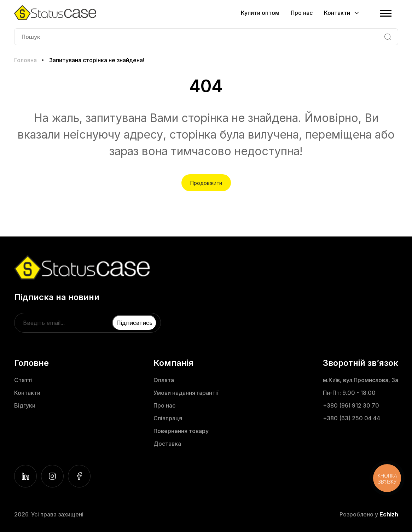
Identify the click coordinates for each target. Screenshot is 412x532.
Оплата (164, 380)
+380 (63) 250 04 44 (352, 418)
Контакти (27, 393)
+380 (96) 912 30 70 (351, 405)
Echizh (389, 514)
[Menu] (386, 13)
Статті (23, 380)
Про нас (302, 13)
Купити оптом (260, 13)
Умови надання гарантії (186, 393)
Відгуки (25, 405)
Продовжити (206, 183)
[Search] (388, 37)
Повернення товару (181, 431)
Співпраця (168, 418)
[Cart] (371, 13)
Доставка (167, 444)
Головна (25, 60)
